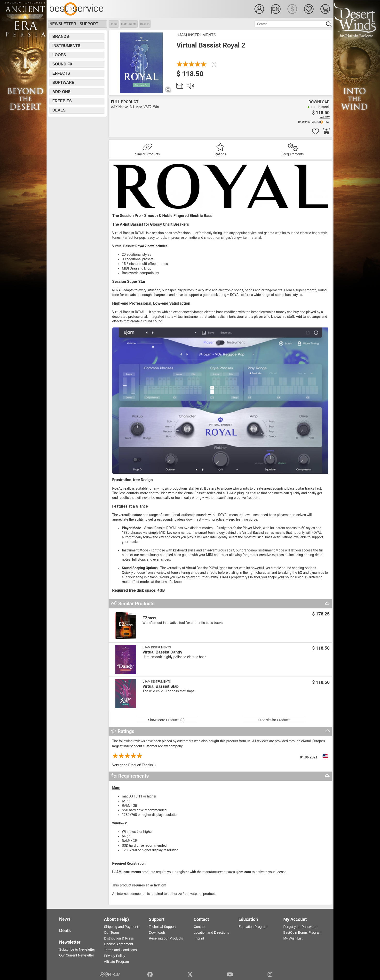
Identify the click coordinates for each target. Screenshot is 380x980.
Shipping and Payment (121, 927)
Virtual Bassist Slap (161, 686)
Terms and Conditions (120, 950)
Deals (59, 110)
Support (89, 24)
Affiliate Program (116, 962)
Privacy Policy (115, 956)
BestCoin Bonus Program (302, 932)
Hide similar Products (274, 720)
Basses (145, 24)
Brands (61, 36)
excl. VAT (325, 117)
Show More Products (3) (166, 720)
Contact (199, 927)
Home (114, 24)
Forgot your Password (300, 927)
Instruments (129, 24)
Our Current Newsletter (77, 955)
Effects (61, 73)
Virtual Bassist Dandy (162, 652)
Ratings (220, 154)
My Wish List (293, 938)
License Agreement (119, 944)
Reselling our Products (166, 938)
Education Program (253, 927)
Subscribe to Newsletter (77, 949)
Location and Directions (211, 932)
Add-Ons (61, 92)
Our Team (111, 932)
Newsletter (63, 24)
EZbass (149, 618)
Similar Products (147, 154)
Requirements (293, 154)
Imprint (199, 938)
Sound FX (62, 64)
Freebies (62, 101)
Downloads (157, 932)
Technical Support (162, 927)
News (65, 919)
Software (63, 83)
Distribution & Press (119, 938)
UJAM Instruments (196, 35)
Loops (59, 55)
